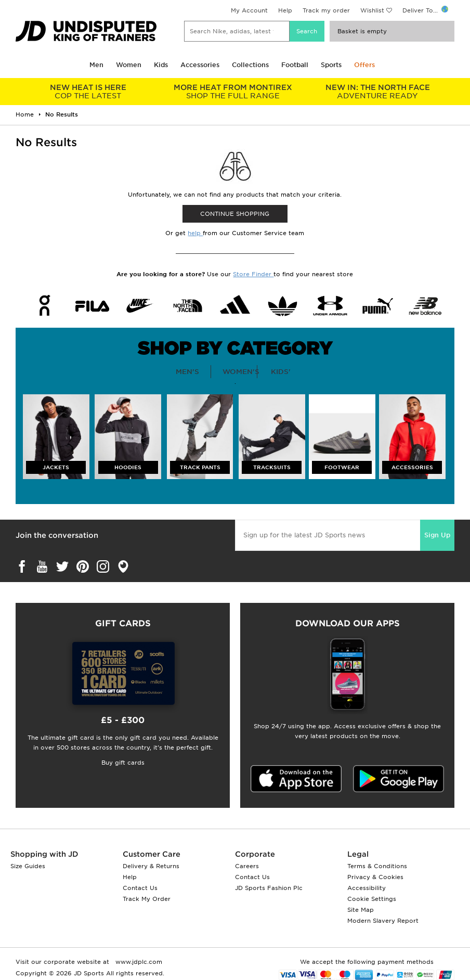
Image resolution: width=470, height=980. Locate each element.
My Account (249, 10)
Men (96, 65)
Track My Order (147, 899)
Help (285, 10)
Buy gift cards (123, 763)
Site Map (361, 910)
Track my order (326, 10)
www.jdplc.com (138, 962)
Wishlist (372, 10)
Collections (250, 65)
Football (295, 65)
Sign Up (437, 535)
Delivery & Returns (151, 866)
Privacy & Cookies (375, 877)
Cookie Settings (372, 899)
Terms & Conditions (377, 866)
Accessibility (367, 888)
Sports (331, 65)
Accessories (200, 65)
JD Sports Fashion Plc (269, 888)
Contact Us (140, 888)
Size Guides (28, 866)
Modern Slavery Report (383, 921)
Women (129, 65)
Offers (364, 65)
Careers (247, 866)
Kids (161, 65)
